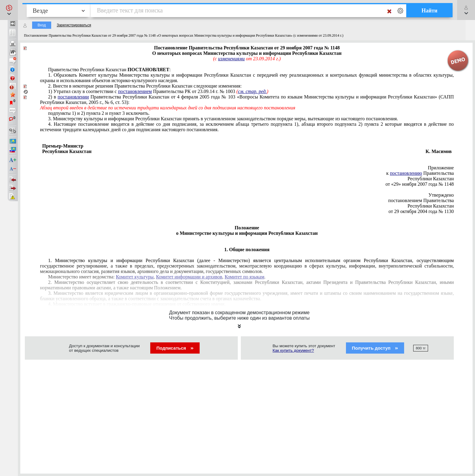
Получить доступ (375, 348)
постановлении (73, 97)
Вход (42, 25)
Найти (429, 11)
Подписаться (175, 348)
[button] (9, 10)
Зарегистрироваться (74, 25)
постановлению (406, 173)
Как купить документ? (293, 350)
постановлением (135, 91)
